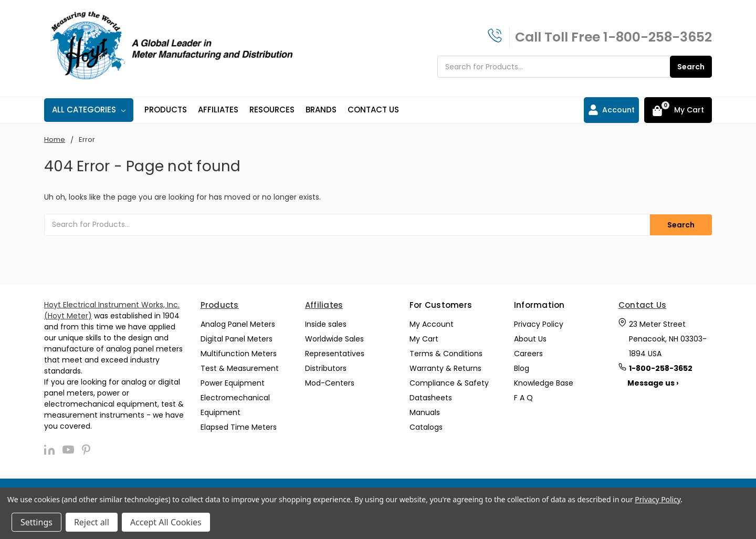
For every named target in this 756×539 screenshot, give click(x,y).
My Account (432, 323)
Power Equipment (233, 382)
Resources (272, 110)
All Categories (89, 110)
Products (166, 110)
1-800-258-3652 (658, 37)
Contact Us (373, 110)
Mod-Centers (330, 382)
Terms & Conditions (446, 353)
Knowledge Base (544, 382)
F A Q (523, 397)
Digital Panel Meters (237, 338)
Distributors (326, 367)
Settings (36, 522)
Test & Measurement (240, 367)
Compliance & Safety (449, 382)
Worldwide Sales (334, 338)
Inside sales (326, 323)
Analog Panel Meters (238, 323)
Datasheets (431, 397)
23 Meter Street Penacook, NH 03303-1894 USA (668, 338)
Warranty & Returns (445, 367)
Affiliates (218, 110)
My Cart (424, 338)
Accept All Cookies (166, 522)
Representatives (335, 353)
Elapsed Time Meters (239, 426)
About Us (530, 338)
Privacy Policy (539, 323)
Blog (522, 367)
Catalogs (426, 426)
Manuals (425, 411)
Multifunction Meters (239, 353)
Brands (321, 110)
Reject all (92, 522)
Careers (528, 353)
